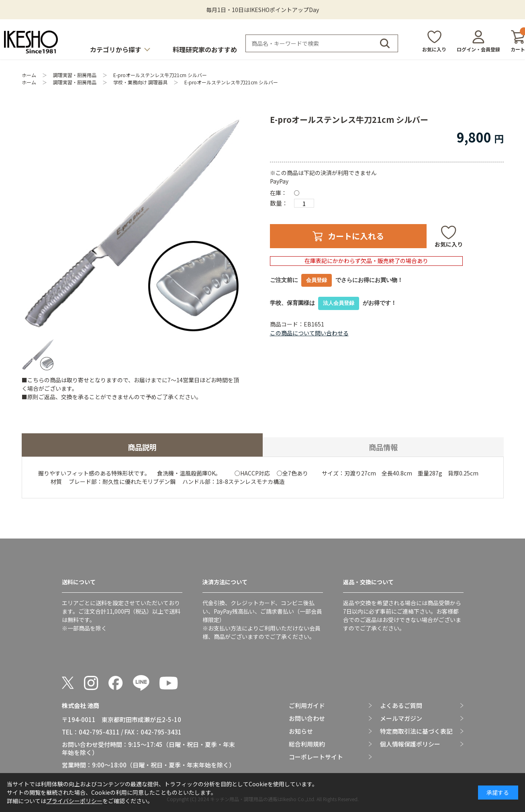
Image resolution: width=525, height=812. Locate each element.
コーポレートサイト (316, 757)
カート (518, 41)
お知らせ (301, 731)
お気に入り (434, 49)
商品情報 (383, 447)
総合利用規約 (307, 744)
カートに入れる (356, 236)
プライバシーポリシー (74, 801)
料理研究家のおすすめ (205, 49)
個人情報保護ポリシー (410, 744)
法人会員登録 (339, 303)
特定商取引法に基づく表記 (416, 731)
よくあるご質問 (401, 706)
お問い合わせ (307, 718)
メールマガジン (401, 718)
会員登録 (317, 280)
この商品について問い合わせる (309, 333)
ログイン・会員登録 (478, 49)
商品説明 (142, 447)
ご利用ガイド (307, 706)
